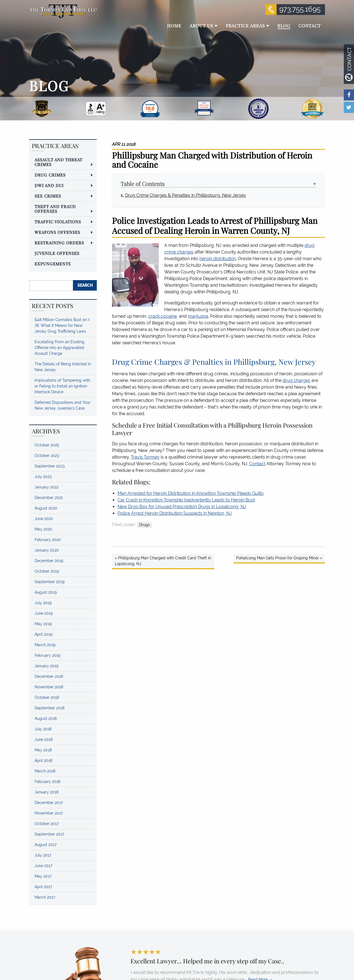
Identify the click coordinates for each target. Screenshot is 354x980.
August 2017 (45, 845)
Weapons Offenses (57, 232)
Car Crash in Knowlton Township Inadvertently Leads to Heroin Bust (186, 500)
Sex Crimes (48, 196)
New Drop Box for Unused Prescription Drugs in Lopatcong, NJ (182, 507)
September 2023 (50, 466)
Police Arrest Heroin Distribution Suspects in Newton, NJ (175, 513)
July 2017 (43, 855)
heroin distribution (218, 259)
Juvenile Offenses (57, 253)
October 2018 (47, 697)
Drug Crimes (50, 175)
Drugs (145, 525)
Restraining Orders (59, 243)
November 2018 (49, 687)
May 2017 (43, 876)
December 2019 (49, 561)
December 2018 (49, 676)
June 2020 (44, 519)
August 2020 (46, 508)
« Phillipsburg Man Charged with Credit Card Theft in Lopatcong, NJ (163, 561)
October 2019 (47, 571)
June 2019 (44, 613)
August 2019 (46, 592)
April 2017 (43, 887)
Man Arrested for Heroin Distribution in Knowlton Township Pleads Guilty (191, 493)
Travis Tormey (145, 457)
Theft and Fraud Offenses (55, 209)
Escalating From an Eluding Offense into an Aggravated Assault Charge (59, 348)
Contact (257, 464)
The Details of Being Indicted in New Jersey (63, 367)
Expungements (53, 264)
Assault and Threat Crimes (58, 162)
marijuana (198, 316)
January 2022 (46, 487)
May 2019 (43, 624)
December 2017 (49, 803)
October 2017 (47, 824)
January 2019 (46, 666)
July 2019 (43, 603)
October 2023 (47, 456)
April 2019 (43, 634)
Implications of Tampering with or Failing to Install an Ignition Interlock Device (62, 386)
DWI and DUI (49, 185)
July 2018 (43, 729)
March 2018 (45, 771)
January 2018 (46, 792)
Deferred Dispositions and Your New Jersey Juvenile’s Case (63, 405)
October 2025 (47, 445)
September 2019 (50, 582)
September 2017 (49, 834)
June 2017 (43, 866)
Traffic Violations (58, 222)
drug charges (296, 380)
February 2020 (48, 540)
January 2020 (47, 550)
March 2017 (45, 897)
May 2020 (43, 529)
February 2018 (47, 782)
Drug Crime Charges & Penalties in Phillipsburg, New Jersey (186, 195)
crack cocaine (162, 316)
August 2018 (46, 718)
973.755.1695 (300, 9)
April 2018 (43, 761)
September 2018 (50, 708)
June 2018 (44, 739)
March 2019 (45, 645)
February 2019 (47, 655)
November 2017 (49, 813)
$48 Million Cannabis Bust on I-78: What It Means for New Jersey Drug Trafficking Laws (63, 325)
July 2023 (43, 477)
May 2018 (43, 750)
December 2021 (49, 498)
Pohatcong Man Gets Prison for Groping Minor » (279, 558)
